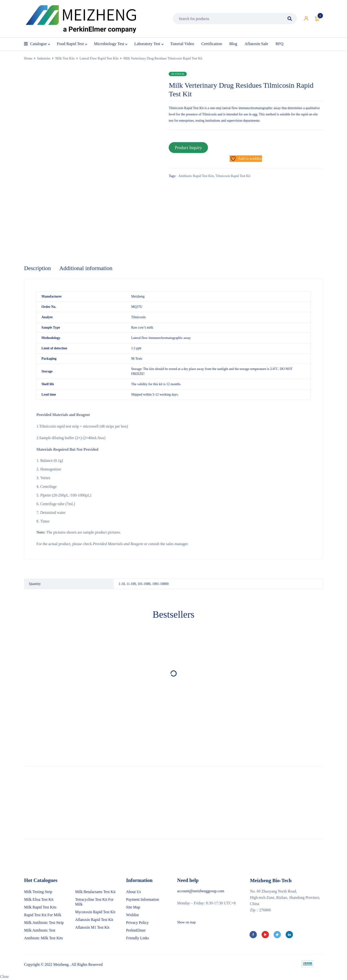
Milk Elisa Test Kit (39, 900)
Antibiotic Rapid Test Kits (196, 176)
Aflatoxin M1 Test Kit (92, 928)
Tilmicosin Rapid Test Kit (233, 176)
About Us (133, 892)
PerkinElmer (136, 930)
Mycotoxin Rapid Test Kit (95, 912)
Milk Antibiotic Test (40, 930)
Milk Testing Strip (38, 892)
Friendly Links (137, 938)
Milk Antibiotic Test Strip (44, 923)
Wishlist (132, 915)
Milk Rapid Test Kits (40, 907)
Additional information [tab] (86, 268)
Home (28, 58)
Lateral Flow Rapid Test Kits (99, 58)
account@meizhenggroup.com (201, 891)
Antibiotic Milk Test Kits (43, 938)
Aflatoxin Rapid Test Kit (94, 920)
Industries (44, 58)
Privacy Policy (137, 923)
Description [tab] (38, 268)
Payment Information (142, 900)
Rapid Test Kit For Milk (43, 915)
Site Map (133, 907)
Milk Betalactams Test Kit (95, 892)
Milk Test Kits (65, 58)
